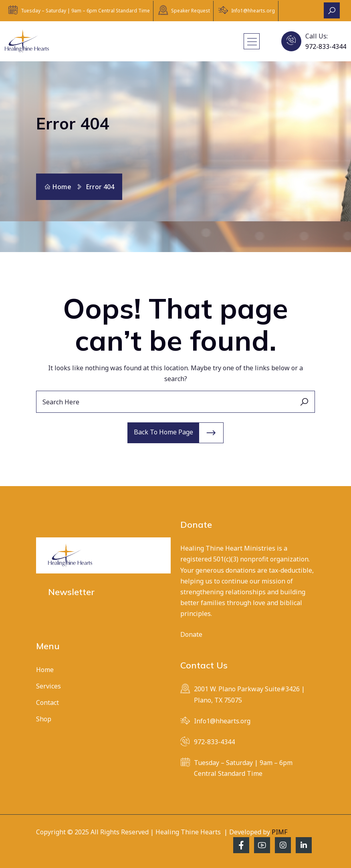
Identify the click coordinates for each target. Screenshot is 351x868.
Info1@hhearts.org (253, 11)
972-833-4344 (326, 46)
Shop (44, 719)
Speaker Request (191, 11)
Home (58, 187)
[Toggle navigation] (252, 41)
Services (48, 686)
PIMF (279, 832)
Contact (47, 702)
